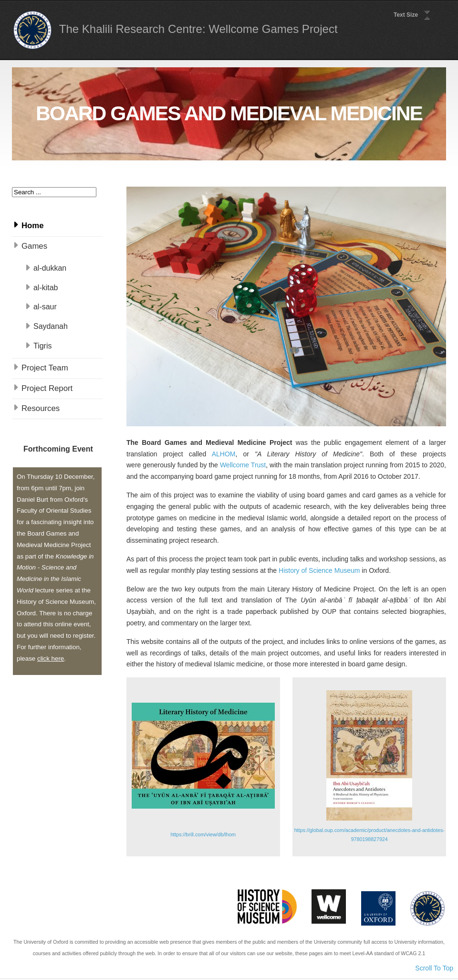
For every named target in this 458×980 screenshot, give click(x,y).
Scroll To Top (434, 968)
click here (51, 659)
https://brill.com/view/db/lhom (203, 834)
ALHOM (224, 454)
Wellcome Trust (243, 465)
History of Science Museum (319, 570)
